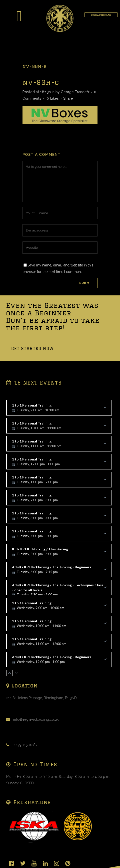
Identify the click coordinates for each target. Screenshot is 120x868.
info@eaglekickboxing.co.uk (36, 719)
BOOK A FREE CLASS (101, 15)
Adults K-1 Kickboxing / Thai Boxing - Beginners (59, 571)
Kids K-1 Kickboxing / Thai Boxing (59, 553)
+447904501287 (25, 745)
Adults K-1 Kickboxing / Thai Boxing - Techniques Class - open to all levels (59, 589)
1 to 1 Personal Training (59, 409)
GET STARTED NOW (32, 349)
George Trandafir (75, 92)
